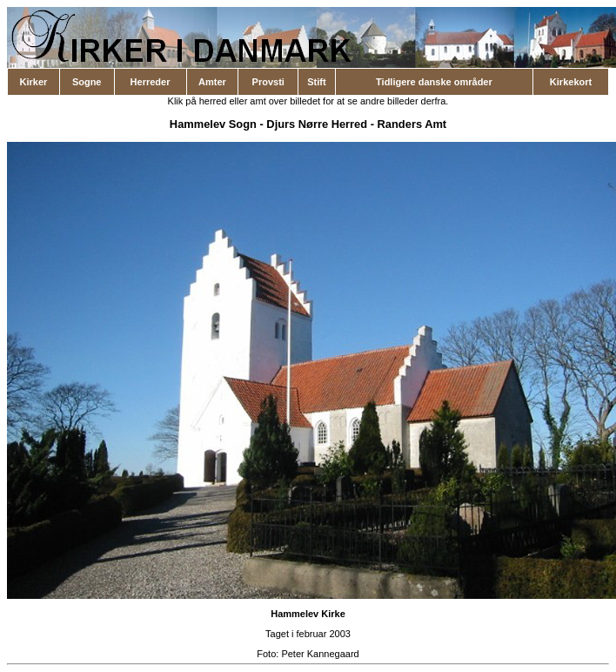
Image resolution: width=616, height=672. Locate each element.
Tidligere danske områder (434, 82)
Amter (212, 82)
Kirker (34, 82)
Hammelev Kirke (308, 614)
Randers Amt (412, 124)
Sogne (87, 82)
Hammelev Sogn (213, 124)
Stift (316, 82)
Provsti (268, 82)
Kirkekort (571, 82)
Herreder (151, 82)
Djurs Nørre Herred (317, 124)
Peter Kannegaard (320, 654)
